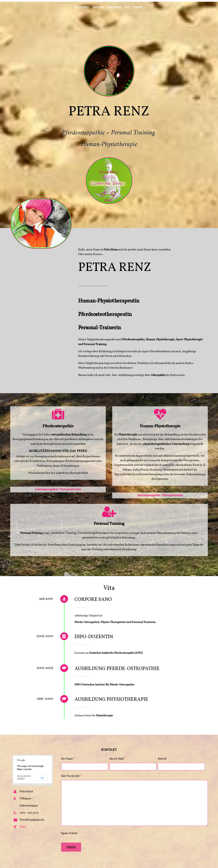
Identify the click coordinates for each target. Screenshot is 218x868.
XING (23, 827)
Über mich (99, 7)
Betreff (162, 759)
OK (37, 773)
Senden (71, 847)
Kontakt (138, 7)
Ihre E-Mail (118, 759)
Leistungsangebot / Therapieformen (58, 489)
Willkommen (82, 7)
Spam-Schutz (70, 833)
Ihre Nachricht (71, 776)
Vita (127, 7)
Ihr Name (68, 759)
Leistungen (115, 7)
